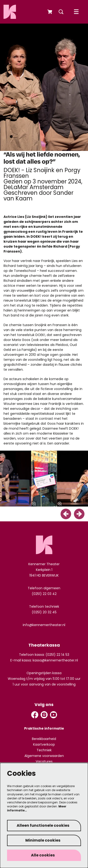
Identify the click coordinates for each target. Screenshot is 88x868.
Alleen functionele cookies (43, 825)
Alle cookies (43, 855)
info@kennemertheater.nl (44, 625)
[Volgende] (79, 514)
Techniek (44, 750)
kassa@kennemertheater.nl (55, 660)
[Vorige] (66, 514)
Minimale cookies (43, 840)
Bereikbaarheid (44, 739)
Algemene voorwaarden (44, 756)
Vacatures (44, 761)
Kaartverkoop (44, 744)
